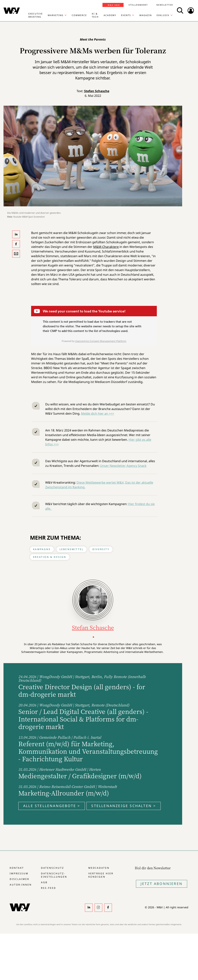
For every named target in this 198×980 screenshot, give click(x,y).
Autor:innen (21, 885)
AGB (44, 882)
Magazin (146, 15)
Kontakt (17, 868)
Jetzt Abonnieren (162, 884)
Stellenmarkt (138, 5)
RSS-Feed (49, 888)
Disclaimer (19, 879)
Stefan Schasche (97, 91)
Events (126, 15)
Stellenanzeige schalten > (124, 806)
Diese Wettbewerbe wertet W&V (100, 482)
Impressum (19, 873)
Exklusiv (163, 15)
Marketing (56, 15)
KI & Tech (95, 15)
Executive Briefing (36, 15)
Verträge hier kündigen (101, 875)
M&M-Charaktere (106, 247)
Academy (110, 15)
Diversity (101, 549)
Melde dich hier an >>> (98, 413)
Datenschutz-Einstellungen (54, 875)
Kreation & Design (50, 557)
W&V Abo (114, 5)
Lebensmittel (72, 549)
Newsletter (165, 5)
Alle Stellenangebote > (52, 806)
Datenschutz (52, 868)
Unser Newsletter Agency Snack (123, 466)
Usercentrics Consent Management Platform (101, 341)
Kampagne (42, 549)
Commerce (79, 15)
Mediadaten (99, 868)
